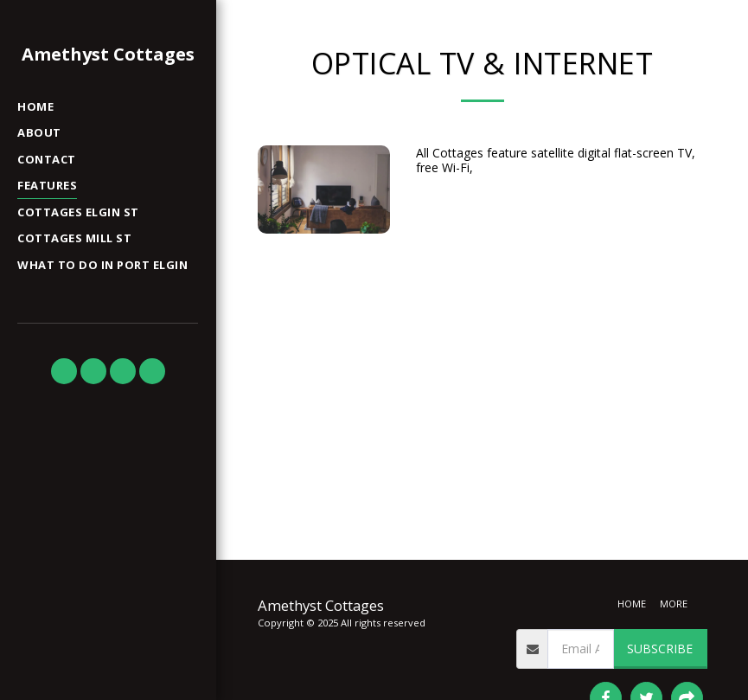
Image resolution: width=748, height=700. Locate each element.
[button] (64, 371)
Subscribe (660, 649)
